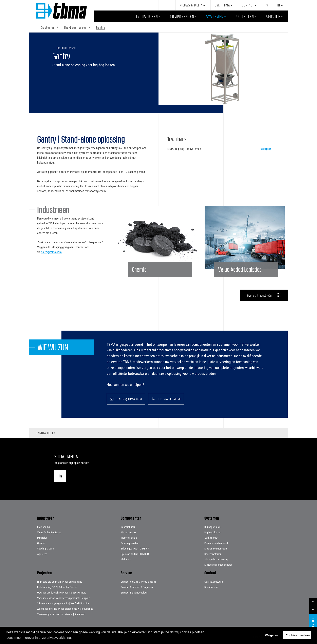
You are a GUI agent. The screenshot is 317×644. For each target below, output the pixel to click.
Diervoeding (43, 527)
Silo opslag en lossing (216, 559)
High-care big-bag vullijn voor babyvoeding (60, 582)
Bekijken (266, 149)
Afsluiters (126, 559)
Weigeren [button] (272, 635)
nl (279, 5)
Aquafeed (42, 554)
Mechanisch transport (216, 549)
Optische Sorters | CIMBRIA (135, 554)
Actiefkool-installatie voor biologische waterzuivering (65, 609)
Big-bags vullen (212, 527)
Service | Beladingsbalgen (134, 593)
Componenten (182, 17)
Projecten (245, 17)
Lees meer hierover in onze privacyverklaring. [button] (39, 638)
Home (61, 11)
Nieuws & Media (191, 5)
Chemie (41, 543)
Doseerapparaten (130, 543)
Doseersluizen (128, 527)
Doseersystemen (213, 554)
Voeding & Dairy (45, 549)
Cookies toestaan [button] (298, 635)
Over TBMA (222, 5)
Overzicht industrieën (259, 295)
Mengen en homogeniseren (218, 565)
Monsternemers (129, 538)
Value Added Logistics (49, 532)
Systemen (215, 17)
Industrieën (147, 17)
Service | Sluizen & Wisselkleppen (138, 582)
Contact (248, 5)
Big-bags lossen (66, 48)
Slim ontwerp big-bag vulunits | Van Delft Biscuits (63, 603)
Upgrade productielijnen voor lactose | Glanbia (62, 593)
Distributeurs (211, 587)
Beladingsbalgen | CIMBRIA (135, 549)
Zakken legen (211, 538)
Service (273, 17)
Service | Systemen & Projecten (137, 587)
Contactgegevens (214, 582)
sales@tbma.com (51, 252)
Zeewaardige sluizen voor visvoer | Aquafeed (61, 614)
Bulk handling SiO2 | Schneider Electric (57, 587)
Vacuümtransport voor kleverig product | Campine (63, 598)
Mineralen (42, 538)
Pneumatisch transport (216, 543)
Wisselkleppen (128, 532)
